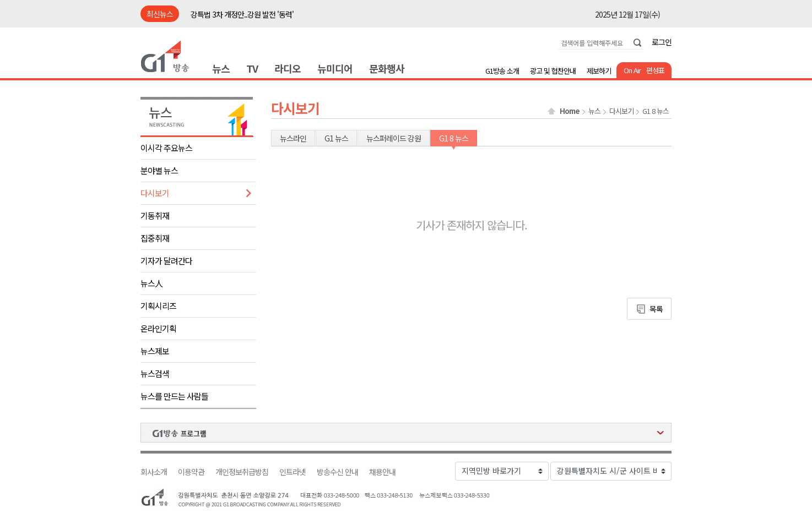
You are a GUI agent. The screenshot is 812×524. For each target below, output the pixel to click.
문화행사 (387, 68)
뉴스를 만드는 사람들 (174, 396)
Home (570, 111)
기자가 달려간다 (166, 261)
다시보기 (155, 193)
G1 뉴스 (336, 138)
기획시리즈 (158, 306)
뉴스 (221, 68)
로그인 (662, 42)
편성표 (655, 70)
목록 (656, 309)
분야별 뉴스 (159, 170)
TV (252, 68)
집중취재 (155, 238)
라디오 (288, 68)
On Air (632, 70)
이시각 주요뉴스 (166, 148)
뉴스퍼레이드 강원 (394, 138)
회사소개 (154, 472)
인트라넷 (293, 472)
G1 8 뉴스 (656, 111)
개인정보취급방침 (242, 472)
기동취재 (155, 215)
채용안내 (382, 472)
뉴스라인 (293, 138)
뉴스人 (151, 283)
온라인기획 (158, 328)
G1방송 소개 (502, 71)
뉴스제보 (155, 351)
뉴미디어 (335, 68)
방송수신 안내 (337, 472)
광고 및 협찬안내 (553, 71)
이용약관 (191, 472)
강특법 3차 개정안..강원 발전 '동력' (242, 14)
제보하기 (599, 71)
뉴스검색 (155, 373)
